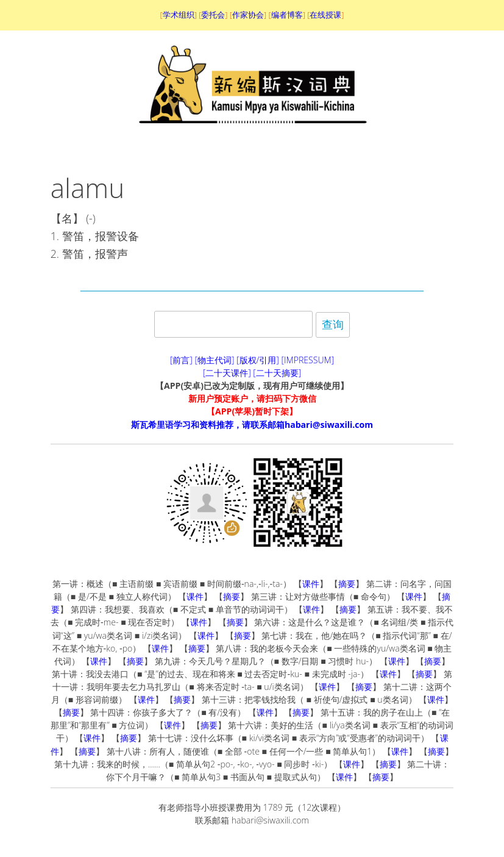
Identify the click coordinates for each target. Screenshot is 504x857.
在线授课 (325, 15)
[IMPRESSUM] (308, 360)
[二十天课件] (227, 373)
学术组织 (179, 15)
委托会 (213, 15)
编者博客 (287, 15)
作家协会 (248, 15)
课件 (311, 584)
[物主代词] (214, 360)
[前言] (181, 360)
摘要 (347, 584)
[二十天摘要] (277, 373)
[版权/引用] (258, 360)
